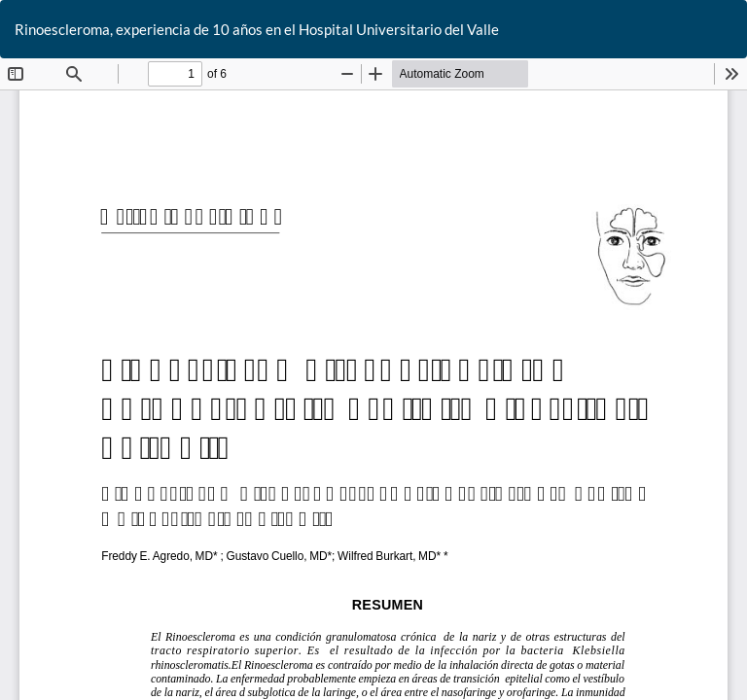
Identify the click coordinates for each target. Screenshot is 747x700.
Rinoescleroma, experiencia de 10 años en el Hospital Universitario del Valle (257, 29)
